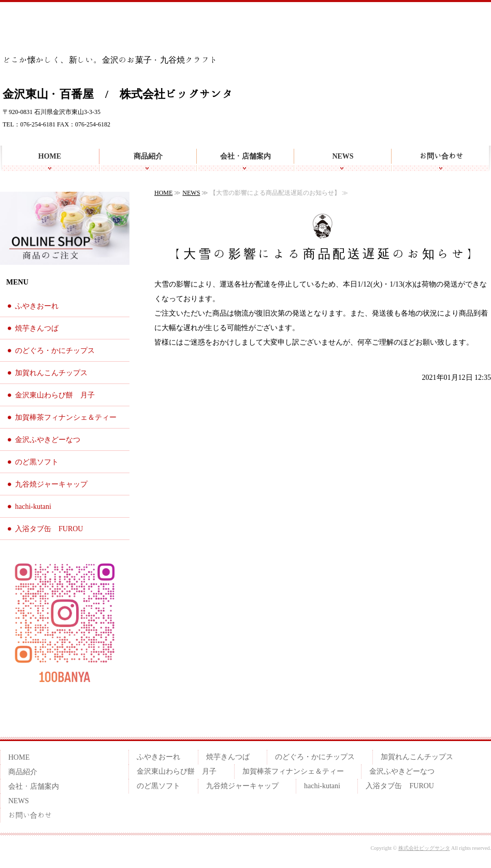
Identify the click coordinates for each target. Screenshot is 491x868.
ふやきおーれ (37, 306)
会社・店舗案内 (245, 156)
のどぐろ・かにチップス (55, 351)
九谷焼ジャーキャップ (51, 484)
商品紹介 (148, 156)
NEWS (343, 156)
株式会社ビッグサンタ (424, 848)
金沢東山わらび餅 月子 (55, 395)
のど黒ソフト (37, 462)
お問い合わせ (441, 156)
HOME (50, 156)
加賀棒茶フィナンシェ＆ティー (66, 417)
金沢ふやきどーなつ (48, 440)
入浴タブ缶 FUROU (49, 529)
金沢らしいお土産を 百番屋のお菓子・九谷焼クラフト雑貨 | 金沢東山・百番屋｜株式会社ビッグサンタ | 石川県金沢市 (61, 31)
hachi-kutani (33, 507)
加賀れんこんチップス (51, 373)
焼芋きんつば (37, 328)
